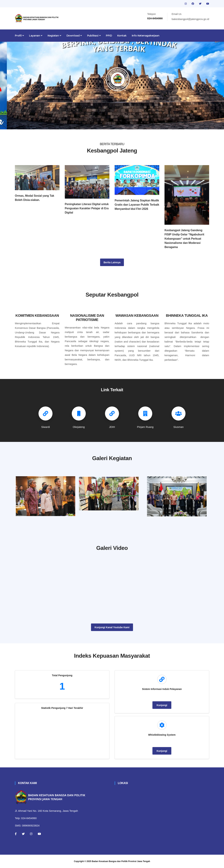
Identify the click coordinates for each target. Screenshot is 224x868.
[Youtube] (39, 834)
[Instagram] (31, 834)
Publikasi (94, 36)
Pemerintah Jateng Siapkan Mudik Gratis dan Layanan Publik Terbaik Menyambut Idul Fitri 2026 (137, 205)
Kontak (122, 36)
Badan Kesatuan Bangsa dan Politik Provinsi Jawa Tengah (121, 861)
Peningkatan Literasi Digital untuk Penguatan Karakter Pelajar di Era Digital (87, 208)
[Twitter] (23, 834)
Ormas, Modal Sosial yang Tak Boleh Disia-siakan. (34, 198)
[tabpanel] (112, 86)
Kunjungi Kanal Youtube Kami (112, 627)
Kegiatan (54, 36)
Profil (19, 36)
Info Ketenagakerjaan (146, 36)
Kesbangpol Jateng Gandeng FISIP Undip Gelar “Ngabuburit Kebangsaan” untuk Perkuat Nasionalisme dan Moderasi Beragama (184, 239)
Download (74, 36)
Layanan (36, 36)
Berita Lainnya (112, 262)
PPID (109, 36)
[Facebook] (16, 834)
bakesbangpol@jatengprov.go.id (190, 19)
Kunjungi (162, 705)
